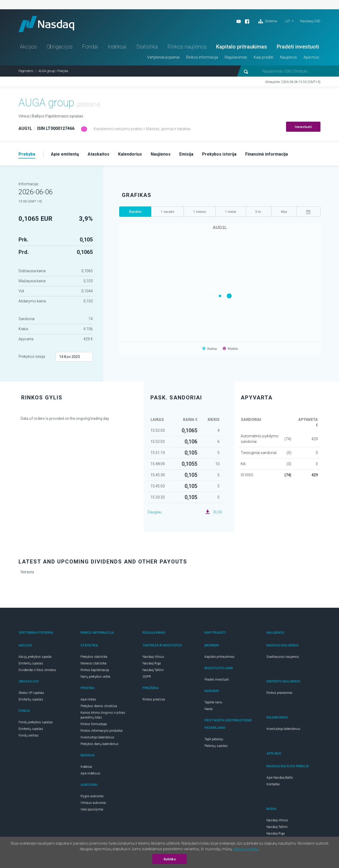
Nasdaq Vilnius (153, 657)
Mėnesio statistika (93, 663)
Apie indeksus (90, 773)
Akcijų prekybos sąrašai (35, 657)
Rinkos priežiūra (154, 699)
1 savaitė (167, 212)
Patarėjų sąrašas (216, 746)
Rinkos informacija (202, 57)
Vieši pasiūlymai (92, 809)
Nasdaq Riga (152, 663)
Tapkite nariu (213, 702)
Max (284, 212)
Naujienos (288, 57)
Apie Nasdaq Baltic (280, 778)
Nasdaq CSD (310, 21)
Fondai (90, 47)
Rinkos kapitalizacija (95, 670)
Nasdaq (46, 24)
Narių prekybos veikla (95, 677)
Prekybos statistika (94, 657)
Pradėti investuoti (298, 47)
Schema (268, 21)
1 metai (231, 212)
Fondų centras (29, 735)
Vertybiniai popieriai (163, 57)
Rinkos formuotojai (94, 724)
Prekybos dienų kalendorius (100, 744)
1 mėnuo (200, 212)
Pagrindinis (26, 71)
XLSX (218, 512)
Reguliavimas (236, 57)
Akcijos (28, 47)
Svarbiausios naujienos (283, 657)
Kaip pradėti (264, 57)
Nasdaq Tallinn (153, 670)
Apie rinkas (88, 699)
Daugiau (155, 512)
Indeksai (117, 47)
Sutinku (170, 859)
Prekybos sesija (32, 356)
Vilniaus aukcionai (93, 803)
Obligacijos (60, 47)
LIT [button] (288, 21)
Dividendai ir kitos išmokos (37, 670)
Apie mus (311, 57)
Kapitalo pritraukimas (242, 47)
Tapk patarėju (214, 739)
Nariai (209, 709)
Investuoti (303, 127)
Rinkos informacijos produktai (102, 731)
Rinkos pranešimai (279, 693)
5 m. (258, 212)
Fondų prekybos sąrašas (36, 722)
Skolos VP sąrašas (31, 693)
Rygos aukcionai (92, 796)
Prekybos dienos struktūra (99, 706)
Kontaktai (273, 784)
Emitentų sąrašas (31, 663)
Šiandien (135, 212)
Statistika (147, 47)
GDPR (147, 677)
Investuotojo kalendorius (97, 737)
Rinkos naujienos (187, 47)
